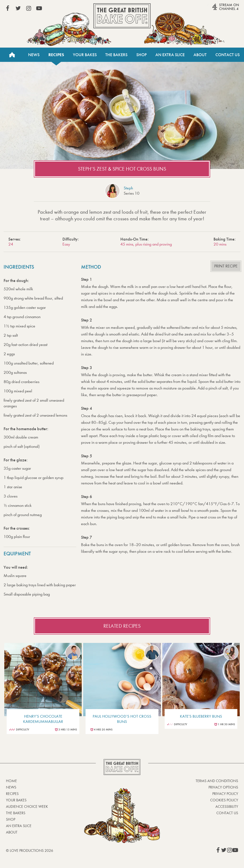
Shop (142, 55)
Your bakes (16, 800)
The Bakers (116, 55)
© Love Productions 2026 (30, 851)
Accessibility (227, 806)
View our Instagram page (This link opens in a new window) (29, 8)
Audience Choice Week (27, 806)
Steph (128, 188)
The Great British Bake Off (122, 16)
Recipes (56, 55)
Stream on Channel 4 (216, 9)
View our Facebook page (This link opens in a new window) (8, 8)
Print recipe (226, 266)
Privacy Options (223, 787)
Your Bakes (85, 55)
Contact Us (228, 55)
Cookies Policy (224, 800)
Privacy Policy (225, 794)
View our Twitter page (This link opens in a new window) (18, 8)
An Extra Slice (170, 55)
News (34, 55)
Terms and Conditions (217, 781)
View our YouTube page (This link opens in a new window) (39, 8)
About (200, 55)
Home (12, 55)
